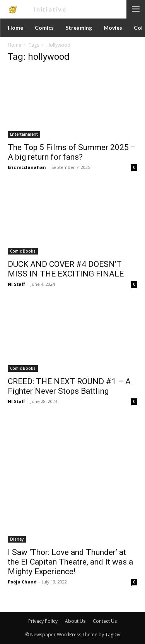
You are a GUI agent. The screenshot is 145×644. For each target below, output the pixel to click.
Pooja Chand (22, 582)
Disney (17, 539)
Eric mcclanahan (27, 167)
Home (14, 45)
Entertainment (24, 134)
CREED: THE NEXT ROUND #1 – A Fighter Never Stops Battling (69, 386)
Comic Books (23, 251)
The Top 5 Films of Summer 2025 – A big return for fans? (72, 152)
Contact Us (105, 621)
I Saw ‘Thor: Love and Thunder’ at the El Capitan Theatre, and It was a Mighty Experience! (70, 562)
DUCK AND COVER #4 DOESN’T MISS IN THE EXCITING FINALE (66, 269)
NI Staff (16, 284)
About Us (75, 621)
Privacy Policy (43, 621)
